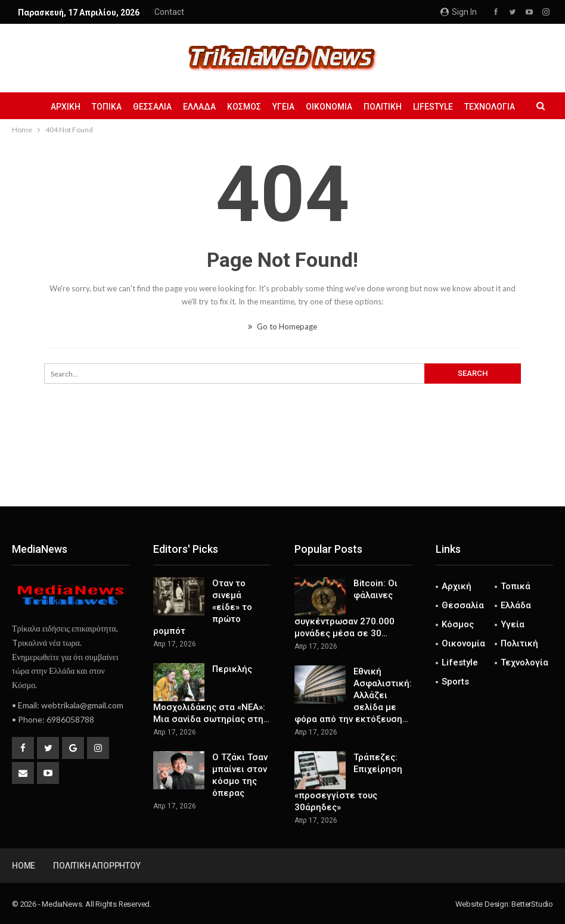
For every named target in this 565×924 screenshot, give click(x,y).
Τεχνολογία (490, 107)
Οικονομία (329, 107)
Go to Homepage (282, 326)
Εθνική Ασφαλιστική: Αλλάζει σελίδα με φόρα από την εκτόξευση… (353, 695)
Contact (169, 12)
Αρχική (66, 107)
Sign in (459, 12)
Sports (455, 682)
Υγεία (283, 107)
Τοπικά (107, 107)
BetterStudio (532, 904)
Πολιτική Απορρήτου (97, 866)
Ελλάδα (199, 107)
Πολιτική (383, 107)
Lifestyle (433, 107)
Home (24, 866)
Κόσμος (244, 107)
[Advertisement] (282, 467)
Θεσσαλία (152, 107)
